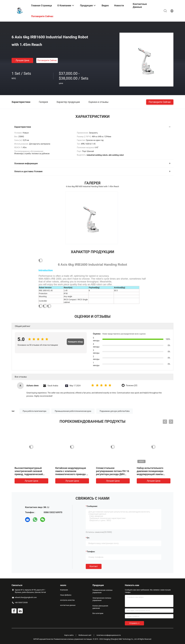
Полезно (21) (131, 386)
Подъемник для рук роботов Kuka (115, 411)
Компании (64, 590)
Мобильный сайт (85, 635)
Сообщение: (92, 506)
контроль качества (67, 600)
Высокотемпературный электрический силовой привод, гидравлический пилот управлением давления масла (29, 474)
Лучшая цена (22, 60)
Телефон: (91, 552)
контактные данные (68, 605)
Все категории (98, 613)
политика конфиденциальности (109, 635)
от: (88, 538)
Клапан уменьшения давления (100, 607)
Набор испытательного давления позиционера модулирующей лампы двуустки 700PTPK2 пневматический (150, 474)
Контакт (94, 566)
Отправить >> (134, 623)
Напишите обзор (75, 342)
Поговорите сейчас (47, 60)
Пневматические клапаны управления (102, 591)
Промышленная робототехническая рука (73, 411)
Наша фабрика (66, 595)
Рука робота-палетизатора (35, 411)
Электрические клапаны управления (102, 599)
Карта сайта (69, 635)
